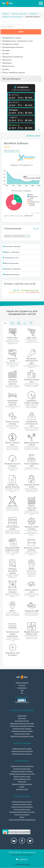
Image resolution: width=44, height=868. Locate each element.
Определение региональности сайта (22, 774)
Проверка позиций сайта (22, 769)
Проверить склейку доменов (22, 784)
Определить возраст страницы (22, 771)
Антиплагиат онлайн (22, 721)
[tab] (12, 323)
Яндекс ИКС (22, 782)
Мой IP (22, 817)
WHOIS (22, 787)
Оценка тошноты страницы (22, 729)
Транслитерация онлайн (22, 809)
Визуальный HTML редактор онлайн (22, 812)
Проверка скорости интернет (22, 802)
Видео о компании (11, 252)
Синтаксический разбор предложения (22, 820)
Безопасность (7, 66)
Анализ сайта (22, 716)
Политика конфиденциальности (22, 855)
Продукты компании (12, 269)
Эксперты (22, 685)
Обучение (6, 60)
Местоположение (11, 263)
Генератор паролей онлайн (22, 804)
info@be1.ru (22, 859)
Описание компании (12, 246)
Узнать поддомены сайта (22, 779)
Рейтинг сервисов (19, 14)
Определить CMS (22, 789)
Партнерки (6, 63)
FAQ (22, 690)
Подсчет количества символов (22, 807)
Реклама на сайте (22, 864)
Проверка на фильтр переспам (22, 751)
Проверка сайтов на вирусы (22, 754)
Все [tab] (6, 323)
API (22, 693)
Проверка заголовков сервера (22, 731)
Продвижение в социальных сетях (17, 41)
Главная (5, 14)
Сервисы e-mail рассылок (12, 17)
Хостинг (5, 54)
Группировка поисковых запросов (22, 726)
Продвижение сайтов (11, 38)
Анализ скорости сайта (22, 734)
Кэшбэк (5, 69)
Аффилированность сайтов (22, 749)
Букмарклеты (22, 688)
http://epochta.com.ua (12, 152)
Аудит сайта (22, 718)
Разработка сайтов (10, 44)
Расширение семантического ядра (22, 724)
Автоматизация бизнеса (12, 47)
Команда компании (11, 275)
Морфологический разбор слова (22, 736)
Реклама (33, 14)
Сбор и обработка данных (13, 73)
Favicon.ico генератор (22, 815)
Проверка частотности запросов (22, 766)
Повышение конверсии (12, 57)
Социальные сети (11, 258)
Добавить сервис (33, 136)
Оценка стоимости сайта (22, 777)
